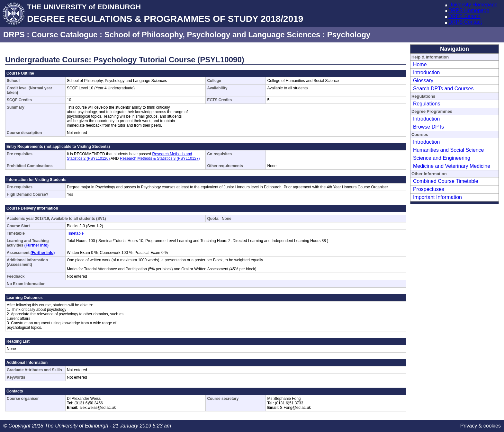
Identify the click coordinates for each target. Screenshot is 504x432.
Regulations (427, 104)
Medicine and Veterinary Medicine (452, 166)
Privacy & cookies (481, 426)
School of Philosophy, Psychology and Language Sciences (212, 35)
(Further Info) (36, 245)
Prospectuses (429, 189)
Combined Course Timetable (446, 181)
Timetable (75, 233)
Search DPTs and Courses (443, 89)
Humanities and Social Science (449, 150)
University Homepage (473, 5)
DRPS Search (464, 16)
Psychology (349, 35)
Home (420, 64)
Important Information (437, 197)
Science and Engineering (442, 158)
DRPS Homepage (469, 10)
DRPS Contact (465, 22)
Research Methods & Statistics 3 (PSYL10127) (160, 158)
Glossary (423, 81)
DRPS (14, 35)
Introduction (427, 72)
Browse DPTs (428, 127)
